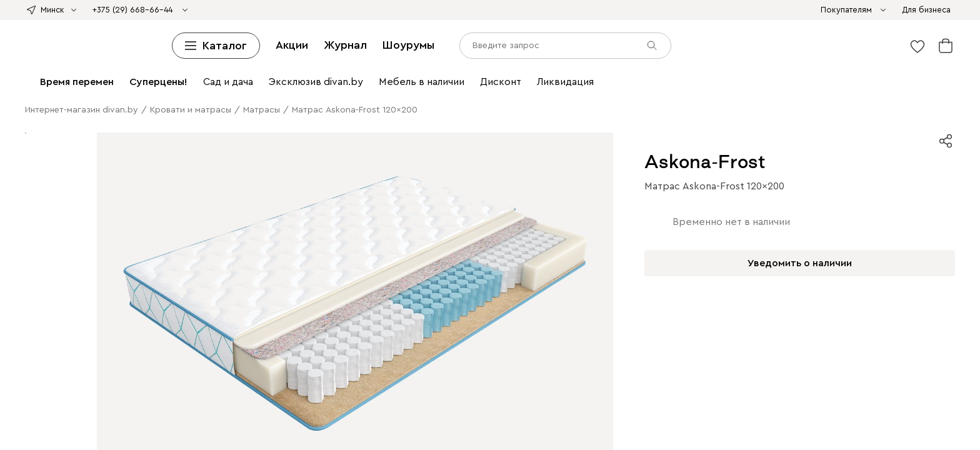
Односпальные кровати (276, 44)
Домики (682, 157)
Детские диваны (552, 22)
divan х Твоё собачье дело (289, 10)
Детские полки (485, 67)
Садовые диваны (792, 100)
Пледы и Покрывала (532, 33)
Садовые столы (207, 112)
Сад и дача (661, 224)
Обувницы (182, 89)
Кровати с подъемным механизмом (493, 44)
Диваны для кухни (804, 22)
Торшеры (232, 157)
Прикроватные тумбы (537, 55)
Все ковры (64, 134)
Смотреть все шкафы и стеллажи (408, 78)
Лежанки (646, 157)
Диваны (862, 10)
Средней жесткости (81, 55)
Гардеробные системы (713, 67)
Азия (466, 10)
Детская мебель (706, 112)
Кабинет (366, 190)
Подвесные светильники (111, 157)
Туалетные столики (623, 55)
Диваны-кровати (483, 22)
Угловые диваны (71, 22)
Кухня (140, 213)
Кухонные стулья (96, 100)
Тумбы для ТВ (882, 67)
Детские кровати (602, 44)
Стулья (45, 100)
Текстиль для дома (706, 134)
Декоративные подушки (437, 33)
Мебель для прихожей (650, 202)
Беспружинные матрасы (244, 55)
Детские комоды (752, 78)
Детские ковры (568, 134)
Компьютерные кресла (572, 123)
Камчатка (607, 10)
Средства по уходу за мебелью (639, 33)
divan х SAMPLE (380, 10)
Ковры (451, 168)
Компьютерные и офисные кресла (617, 100)
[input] (60, 423)
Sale (636, 10)
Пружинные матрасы (340, 55)
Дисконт (662, 10)
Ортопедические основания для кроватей (388, 179)
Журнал (93, 388)
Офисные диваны (728, 22)
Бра (204, 157)
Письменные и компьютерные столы (468, 100)
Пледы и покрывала (890, 134)
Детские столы (348, 123)
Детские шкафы (632, 67)
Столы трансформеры (837, 89)
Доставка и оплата (44, 305)
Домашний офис (356, 100)
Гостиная (756, 157)
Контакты (26, 338)
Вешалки (579, 67)
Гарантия (25, 327)
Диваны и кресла (809, 10)
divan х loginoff (37, 10)
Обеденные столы (735, 202)
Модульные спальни (617, 168)
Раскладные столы (535, 89)
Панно (432, 145)
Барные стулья (225, 100)
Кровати (58, 44)
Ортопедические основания (798, 44)
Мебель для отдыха (347, 112)
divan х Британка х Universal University (152, 10)
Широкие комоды (680, 78)
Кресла (155, 33)
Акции (63, 388)
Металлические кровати (689, 44)
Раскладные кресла (211, 33)
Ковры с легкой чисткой (137, 134)
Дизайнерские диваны (401, 22)
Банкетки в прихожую (268, 190)
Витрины (178, 78)
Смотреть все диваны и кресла (769, 33)
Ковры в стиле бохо (496, 134)
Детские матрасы (421, 55)
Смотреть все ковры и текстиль (252, 145)
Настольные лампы (661, 123)
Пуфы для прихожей (178, 190)
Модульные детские (150, 224)
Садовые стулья (273, 112)
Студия (220, 202)
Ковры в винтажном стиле (399, 134)
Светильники (797, 145)
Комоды (474, 55)
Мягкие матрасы (157, 55)
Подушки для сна (149, 179)
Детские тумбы (127, 89)
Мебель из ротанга (502, 112)
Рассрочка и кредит (46, 316)
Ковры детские (827, 123)
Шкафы (290, 67)
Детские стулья (288, 100)
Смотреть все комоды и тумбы (268, 89)
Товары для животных (486, 157)
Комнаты (717, 157)
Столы (412, 89)
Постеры (776, 123)
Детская (648, 213)
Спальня (482, 168)
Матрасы (876, 44)
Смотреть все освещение (386, 157)
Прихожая (530, 179)
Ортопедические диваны (639, 22)
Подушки (780, 55)
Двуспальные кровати (372, 44)
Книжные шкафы (234, 78)
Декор (331, 145)
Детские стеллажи (387, 67)
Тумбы (801, 78)
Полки (439, 67)
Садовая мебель (723, 100)
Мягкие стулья (163, 100)
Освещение (745, 145)
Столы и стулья (366, 89)
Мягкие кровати (110, 44)
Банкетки (368, 33)
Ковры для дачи (634, 134)
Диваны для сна (260, 22)
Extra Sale (752, 10)
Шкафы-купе (62, 78)
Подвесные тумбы (56, 89)
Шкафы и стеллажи (232, 67)
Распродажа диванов (97, 33)
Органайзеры (730, 123)
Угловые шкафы (125, 78)
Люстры (180, 157)
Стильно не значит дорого (532, 10)
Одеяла (744, 55)
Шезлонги (441, 112)
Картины (400, 145)
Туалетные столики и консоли (728, 89)
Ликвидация (705, 10)
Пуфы (335, 33)
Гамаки (404, 112)
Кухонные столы (461, 89)
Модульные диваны (148, 22)
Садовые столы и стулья (123, 112)
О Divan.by (28, 293)
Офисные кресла (287, 33)
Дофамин (435, 10)
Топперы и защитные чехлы (859, 55)
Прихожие (537, 67)
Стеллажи (327, 67)
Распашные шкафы (592, 179)
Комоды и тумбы (514, 78)
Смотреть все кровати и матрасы (122, 67)
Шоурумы (131, 388)
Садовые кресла (862, 100)
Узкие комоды (613, 78)
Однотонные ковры (302, 134)
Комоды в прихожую (91, 190)
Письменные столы (483, 123)
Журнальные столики (619, 89)
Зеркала (463, 145)
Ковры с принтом (224, 134)
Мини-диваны (324, 22)
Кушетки (208, 22)
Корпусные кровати (185, 44)
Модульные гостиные (806, 67)
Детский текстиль (896, 123)
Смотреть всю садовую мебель (607, 112)
